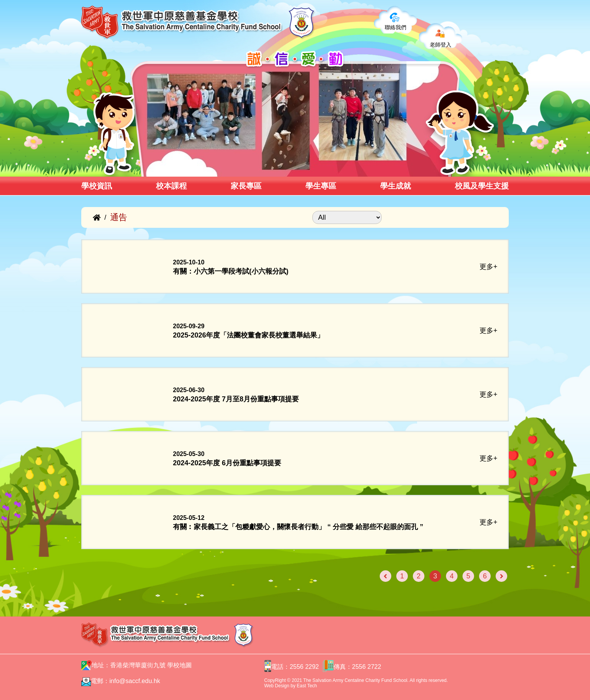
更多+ (489, 267)
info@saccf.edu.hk (135, 681)
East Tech (307, 686)
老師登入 (441, 45)
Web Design (277, 686)
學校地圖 (179, 665)
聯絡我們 (396, 27)
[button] (144, 168)
